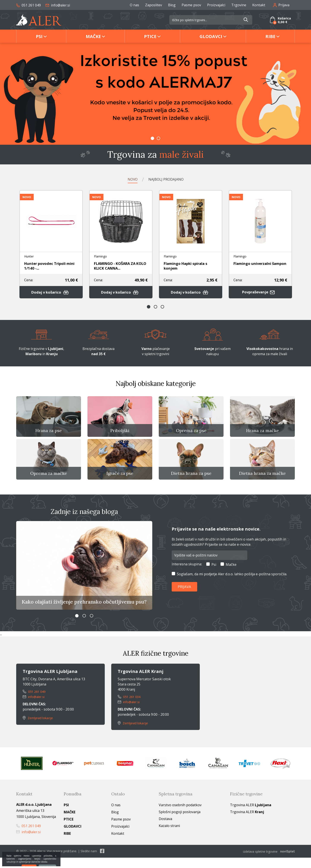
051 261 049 (29, 5)
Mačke (93, 36)
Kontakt (259, 5)
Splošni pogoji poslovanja (180, 823)
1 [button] (152, 138)
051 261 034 (130, 707)
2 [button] (159, 138)
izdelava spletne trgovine (260, 862)
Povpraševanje (260, 294)
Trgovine (239, 5)
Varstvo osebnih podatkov (180, 816)
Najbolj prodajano (167, 179)
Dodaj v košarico (51, 294)
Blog (172, 5)
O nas (134, 5)
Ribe (270, 36)
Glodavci (211, 36)
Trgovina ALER (251, 816)
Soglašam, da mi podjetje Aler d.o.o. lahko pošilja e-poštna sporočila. (232, 584)
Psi (39, 36)
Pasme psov (191, 5)
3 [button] (162, 309)
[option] (155, 94)
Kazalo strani (169, 836)
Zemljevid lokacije (39, 729)
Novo (129, 179)
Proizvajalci (216, 5)
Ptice (150, 36)
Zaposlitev (154, 5)
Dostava (165, 830)
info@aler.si (58, 5)
